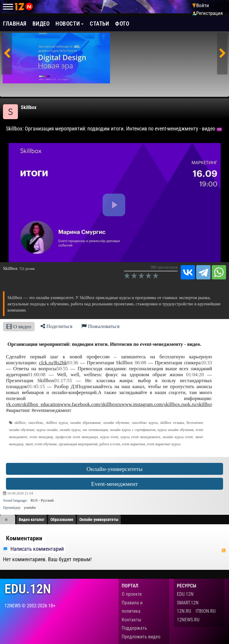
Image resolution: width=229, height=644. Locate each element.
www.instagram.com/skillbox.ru (153, 404)
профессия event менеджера (77, 437)
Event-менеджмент (115, 484)
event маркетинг (134, 444)
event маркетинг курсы (164, 444)
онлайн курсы (70, 430)
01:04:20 (195, 375)
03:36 (72, 363)
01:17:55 (63, 381)
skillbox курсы (57, 423)
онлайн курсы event (178, 437)
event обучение (46, 444)
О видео (19, 326)
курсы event (109, 437)
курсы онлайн (47, 430)
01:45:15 (36, 386)
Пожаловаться (100, 326)
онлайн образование (86, 423)
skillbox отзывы (172, 423)
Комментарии (24, 538)
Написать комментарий (37, 549)
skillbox (20, 423)
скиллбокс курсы (145, 423)
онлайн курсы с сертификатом (133, 430)
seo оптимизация (95, 430)
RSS (224, 550)
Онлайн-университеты (114, 469)
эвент (29, 444)
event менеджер (41, 437)
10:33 (206, 363)
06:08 (140, 363)
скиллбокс (36, 423)
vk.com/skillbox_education (33, 404)
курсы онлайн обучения (176, 430)
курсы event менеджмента (141, 437)
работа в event (110, 444)
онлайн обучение (116, 423)
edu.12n (28, 589)
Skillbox (29, 107)
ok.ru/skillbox (199, 404)
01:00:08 (37, 375)
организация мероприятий (78, 444)
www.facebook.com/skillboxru (91, 404)
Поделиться (57, 326)
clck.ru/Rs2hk (53, 363)
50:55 (62, 369)
